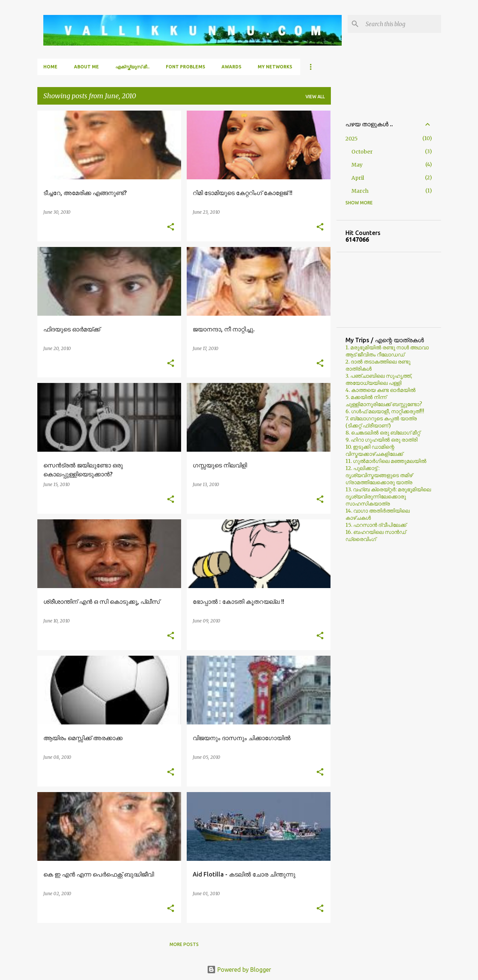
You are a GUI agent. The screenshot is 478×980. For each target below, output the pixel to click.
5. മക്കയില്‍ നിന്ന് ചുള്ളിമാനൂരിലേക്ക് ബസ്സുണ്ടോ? (384, 401)
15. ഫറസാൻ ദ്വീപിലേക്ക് (376, 525)
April (358, 178)
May (357, 165)
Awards (231, 67)
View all (315, 97)
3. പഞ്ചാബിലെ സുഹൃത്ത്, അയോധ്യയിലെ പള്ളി (379, 379)
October (362, 152)
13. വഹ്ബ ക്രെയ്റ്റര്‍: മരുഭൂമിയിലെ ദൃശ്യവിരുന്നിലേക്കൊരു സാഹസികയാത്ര (388, 497)
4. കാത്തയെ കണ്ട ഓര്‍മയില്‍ (381, 390)
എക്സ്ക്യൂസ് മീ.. (132, 67)
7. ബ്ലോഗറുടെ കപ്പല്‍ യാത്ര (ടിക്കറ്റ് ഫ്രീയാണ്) (381, 422)
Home (50, 67)
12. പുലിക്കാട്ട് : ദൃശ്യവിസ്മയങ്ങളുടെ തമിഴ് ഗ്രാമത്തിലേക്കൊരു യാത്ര (379, 475)
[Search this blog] (402, 24)
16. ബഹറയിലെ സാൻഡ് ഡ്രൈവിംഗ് (376, 536)
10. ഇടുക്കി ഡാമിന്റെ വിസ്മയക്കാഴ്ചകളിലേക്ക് (374, 450)
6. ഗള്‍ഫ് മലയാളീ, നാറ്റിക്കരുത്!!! (385, 411)
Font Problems (185, 67)
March (360, 191)
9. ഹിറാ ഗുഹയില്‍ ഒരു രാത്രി (381, 440)
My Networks (275, 67)
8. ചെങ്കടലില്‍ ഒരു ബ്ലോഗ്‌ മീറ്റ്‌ (383, 433)
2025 (352, 139)
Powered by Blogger (239, 970)
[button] (171, 227)
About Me (86, 67)
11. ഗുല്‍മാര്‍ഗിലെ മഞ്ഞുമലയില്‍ (386, 461)
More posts (184, 944)
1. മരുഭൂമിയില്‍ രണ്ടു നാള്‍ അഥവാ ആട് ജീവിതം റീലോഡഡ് (387, 351)
